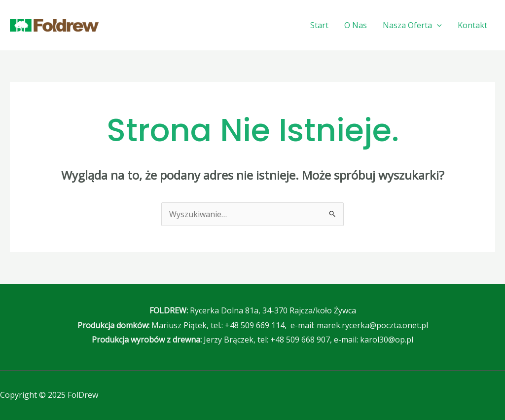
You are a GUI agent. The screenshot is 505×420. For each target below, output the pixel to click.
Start (319, 25)
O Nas (356, 25)
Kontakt (472, 25)
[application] (437, 25)
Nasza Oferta (412, 25)
